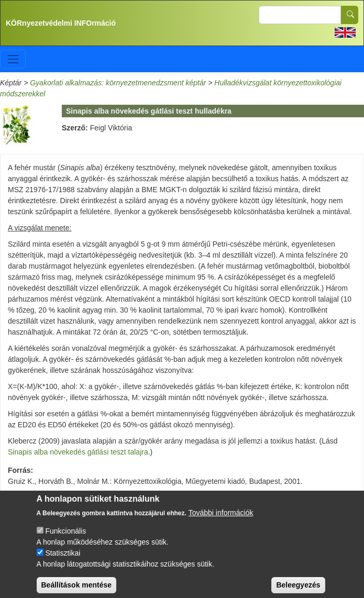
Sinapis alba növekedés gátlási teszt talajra (78, 452)
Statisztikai (63, 559)
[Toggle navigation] (13, 59)
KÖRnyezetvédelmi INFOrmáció (61, 23)
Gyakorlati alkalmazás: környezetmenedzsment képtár (118, 83)
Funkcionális (65, 537)
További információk (221, 519)
